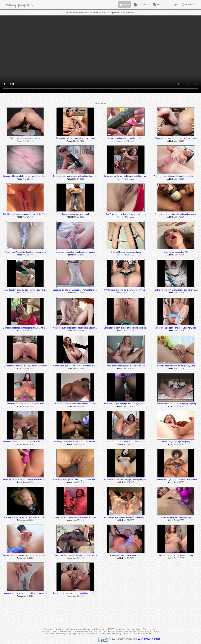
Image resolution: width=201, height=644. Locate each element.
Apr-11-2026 (78, 558)
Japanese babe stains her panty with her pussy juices (25, 593)
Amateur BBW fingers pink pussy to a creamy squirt (176, 480)
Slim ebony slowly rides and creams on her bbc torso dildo (77, 442)
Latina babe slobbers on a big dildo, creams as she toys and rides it (131, 442)
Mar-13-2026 (79, 141)
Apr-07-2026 (78, 520)
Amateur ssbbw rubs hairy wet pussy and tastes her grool (26, 176)
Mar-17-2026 (179, 179)
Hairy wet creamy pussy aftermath (75, 214)
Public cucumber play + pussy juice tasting (126, 138)
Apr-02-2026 (179, 406)
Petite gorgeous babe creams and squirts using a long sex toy (78, 176)
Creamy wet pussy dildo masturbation (126, 555)
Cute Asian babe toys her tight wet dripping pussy (126, 214)
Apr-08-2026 (179, 520)
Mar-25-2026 (28, 369)
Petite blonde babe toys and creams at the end (126, 366)
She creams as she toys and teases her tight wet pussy (126, 176)
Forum (158, 5)
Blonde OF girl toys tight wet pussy (176, 442)
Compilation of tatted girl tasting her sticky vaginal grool (25, 328)
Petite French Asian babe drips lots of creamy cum (25, 252)
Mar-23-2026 (79, 331)
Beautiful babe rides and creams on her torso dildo (75, 404)
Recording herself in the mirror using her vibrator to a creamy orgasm (31, 480)
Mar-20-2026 (79, 255)
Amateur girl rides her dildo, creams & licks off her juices (26, 442)
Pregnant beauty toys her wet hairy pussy (176, 555)
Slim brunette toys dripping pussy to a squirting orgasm (76, 366)
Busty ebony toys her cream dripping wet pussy (75, 138)
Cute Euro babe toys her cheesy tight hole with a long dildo (77, 480)
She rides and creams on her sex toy (25, 138)
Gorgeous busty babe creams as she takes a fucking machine (78, 328)
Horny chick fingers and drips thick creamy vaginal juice (126, 404)
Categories (141, 5)
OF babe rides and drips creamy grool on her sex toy (25, 366)
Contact (156, 639)
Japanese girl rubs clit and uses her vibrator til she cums (76, 290)
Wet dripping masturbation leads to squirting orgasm (176, 138)
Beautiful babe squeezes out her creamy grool (176, 366)
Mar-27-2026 (179, 369)
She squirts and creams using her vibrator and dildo (75, 517)
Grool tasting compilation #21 (176, 252)
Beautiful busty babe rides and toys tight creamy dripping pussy (79, 593)
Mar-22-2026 (79, 293)
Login (172, 5)
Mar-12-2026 (28, 141)
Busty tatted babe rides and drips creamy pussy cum (126, 480)
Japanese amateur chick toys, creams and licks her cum (26, 517)
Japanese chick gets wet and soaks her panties (75, 252)
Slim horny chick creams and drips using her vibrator (176, 328)
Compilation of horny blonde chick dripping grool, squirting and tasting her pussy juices (139, 328)
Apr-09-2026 (28, 558)
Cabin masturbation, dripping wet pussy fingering (176, 404)
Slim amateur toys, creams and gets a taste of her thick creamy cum (131, 517)
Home (125, 5)
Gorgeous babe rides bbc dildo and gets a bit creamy (75, 555)
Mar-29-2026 (79, 406)
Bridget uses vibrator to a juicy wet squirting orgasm (176, 214)
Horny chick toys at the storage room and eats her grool (26, 290)
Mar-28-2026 (28, 406)
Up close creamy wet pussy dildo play (176, 517)
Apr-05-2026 (179, 444)
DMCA (148, 639)
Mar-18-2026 (179, 217)
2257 (140, 639)
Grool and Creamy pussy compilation (126, 252)
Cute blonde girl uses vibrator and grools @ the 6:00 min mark (28, 214)
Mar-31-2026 (129, 406)
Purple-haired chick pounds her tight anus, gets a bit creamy (27, 555)
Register (187, 5)
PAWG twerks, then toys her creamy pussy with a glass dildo (128, 290)
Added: (20, 141)
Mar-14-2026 (28, 179)
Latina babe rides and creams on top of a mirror (25, 404)
